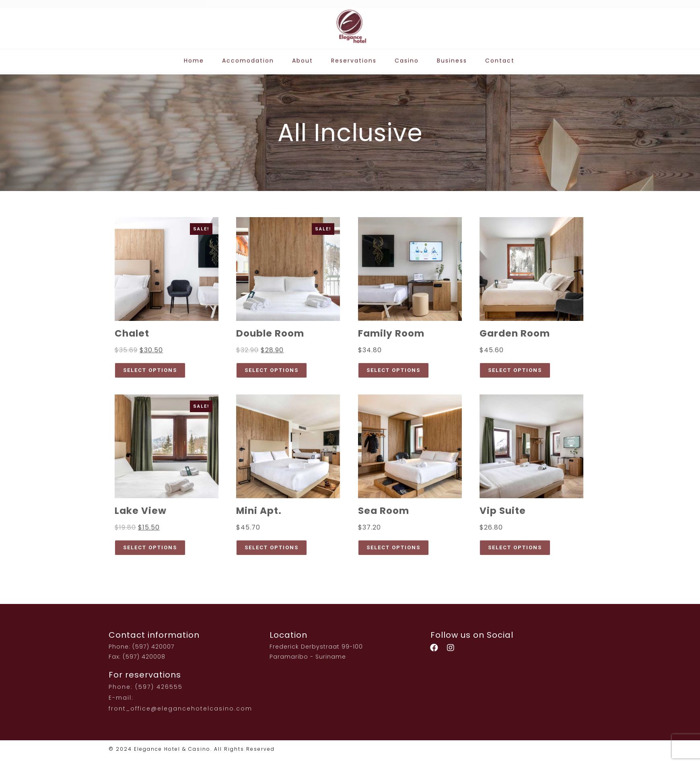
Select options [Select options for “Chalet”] (150, 370)
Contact (500, 57)
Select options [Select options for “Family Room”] (393, 370)
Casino (407, 57)
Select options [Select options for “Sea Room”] (393, 547)
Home (194, 57)
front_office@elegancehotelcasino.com (180, 709)
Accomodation (248, 57)
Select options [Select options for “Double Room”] (272, 370)
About (303, 57)
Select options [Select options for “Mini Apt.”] (272, 547)
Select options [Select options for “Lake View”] (150, 547)
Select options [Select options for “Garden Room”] (515, 370)
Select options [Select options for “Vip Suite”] (515, 547)
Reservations (354, 57)
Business (452, 57)
